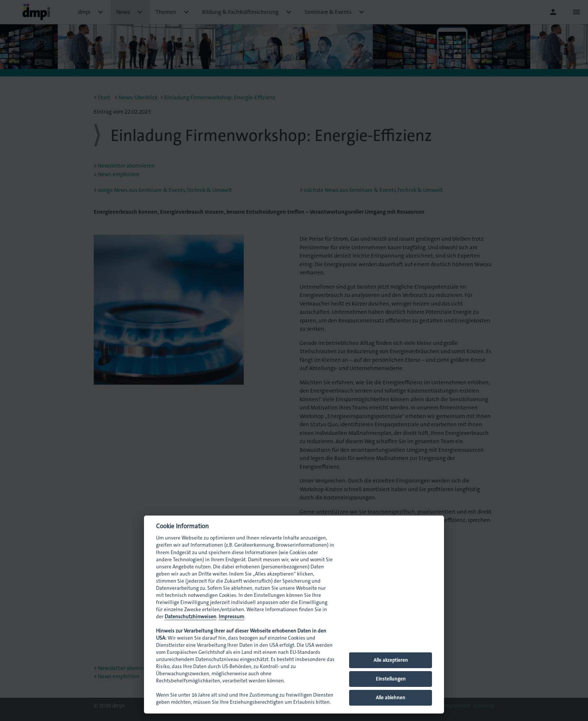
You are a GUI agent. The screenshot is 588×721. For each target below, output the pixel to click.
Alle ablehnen (391, 698)
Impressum (231, 617)
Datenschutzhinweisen (190, 617)
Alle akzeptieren (391, 660)
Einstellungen (391, 679)
